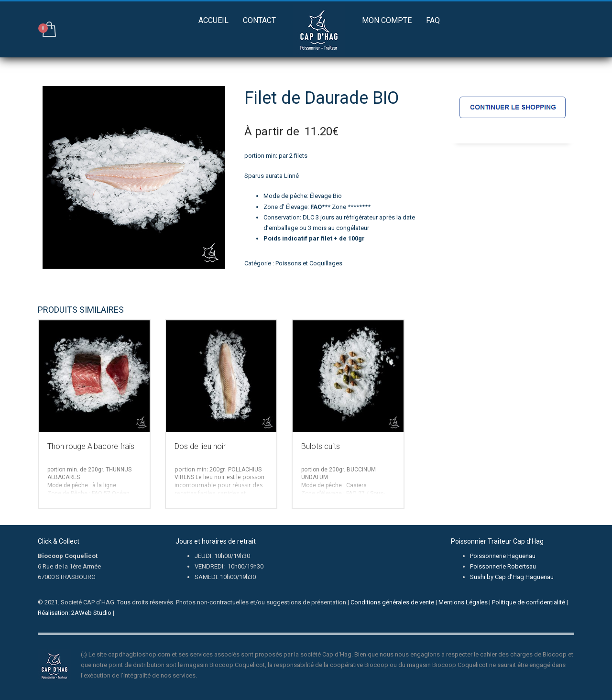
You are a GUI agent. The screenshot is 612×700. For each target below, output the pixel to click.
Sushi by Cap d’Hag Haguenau (512, 577)
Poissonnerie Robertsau (503, 566)
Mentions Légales (463, 602)
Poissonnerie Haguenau (503, 556)
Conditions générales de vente (392, 602)
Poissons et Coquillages (309, 263)
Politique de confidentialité (529, 602)
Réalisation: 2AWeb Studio (75, 613)
